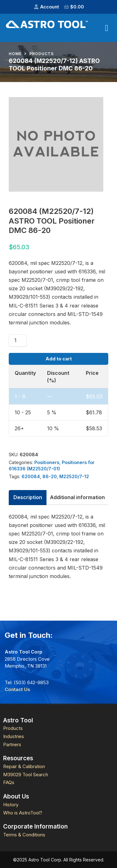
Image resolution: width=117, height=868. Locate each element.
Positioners (47, 462)
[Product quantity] (18, 340)
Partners (12, 744)
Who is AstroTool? (23, 813)
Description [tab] (28, 497)
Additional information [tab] (77, 497)
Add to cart (59, 359)
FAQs (9, 782)
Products (41, 54)
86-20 (50, 476)
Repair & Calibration (24, 766)
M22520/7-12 (74, 476)
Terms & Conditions (24, 835)
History (11, 805)
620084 (31, 476)
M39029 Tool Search (26, 775)
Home (15, 54)
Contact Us (17, 689)
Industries (14, 736)
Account (50, 7)
